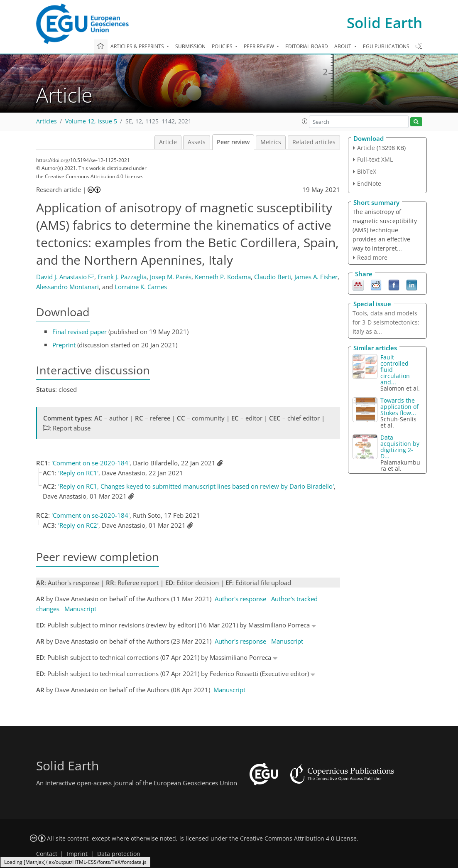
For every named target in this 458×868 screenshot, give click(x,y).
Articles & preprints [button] (138, 46)
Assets (197, 142)
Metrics (271, 142)
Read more (372, 257)
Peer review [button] (260, 46)
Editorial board (307, 46)
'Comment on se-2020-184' (91, 463)
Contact (47, 854)
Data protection (119, 854)
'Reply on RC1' (78, 473)
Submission (190, 46)
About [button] (343, 46)
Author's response (240, 599)
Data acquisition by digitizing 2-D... (400, 447)
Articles (47, 121)
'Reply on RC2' (78, 525)
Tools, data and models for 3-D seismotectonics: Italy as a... (386, 322)
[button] (305, 121)
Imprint (77, 854)
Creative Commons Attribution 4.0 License (298, 838)
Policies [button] (223, 46)
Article (168, 142)
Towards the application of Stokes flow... (399, 407)
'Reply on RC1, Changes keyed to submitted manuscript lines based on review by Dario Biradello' (196, 486)
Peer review (233, 142)
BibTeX (367, 171)
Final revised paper (80, 332)
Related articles (314, 142)
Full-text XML (375, 159)
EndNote (369, 183)
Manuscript (80, 609)
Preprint (64, 345)
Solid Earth (385, 23)
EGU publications (386, 46)
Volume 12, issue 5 (91, 121)
